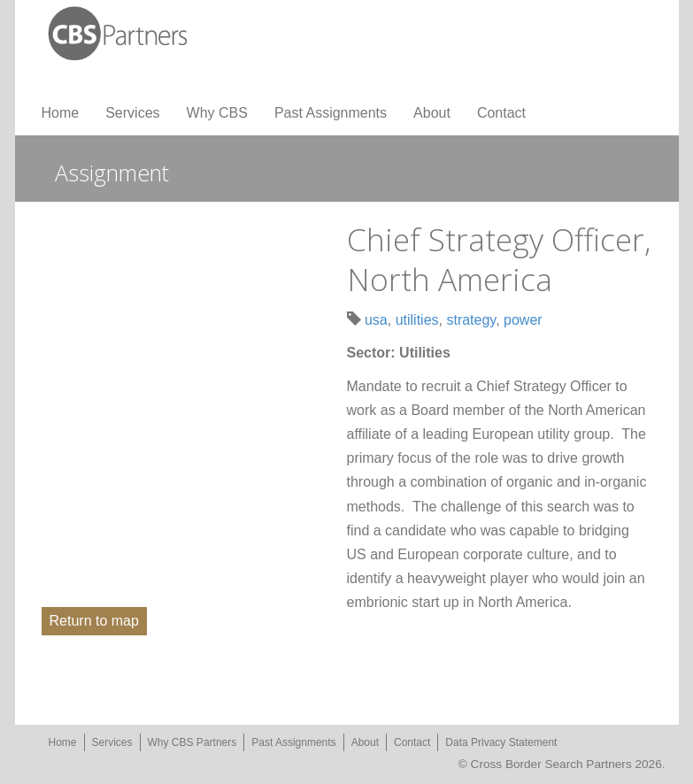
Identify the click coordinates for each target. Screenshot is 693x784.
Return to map (94, 621)
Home (61, 113)
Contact (501, 113)
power (523, 320)
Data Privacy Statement (501, 742)
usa (376, 320)
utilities (417, 320)
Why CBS (217, 113)
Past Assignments (331, 113)
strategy (471, 320)
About (432, 113)
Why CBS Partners (192, 742)
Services (132, 113)
